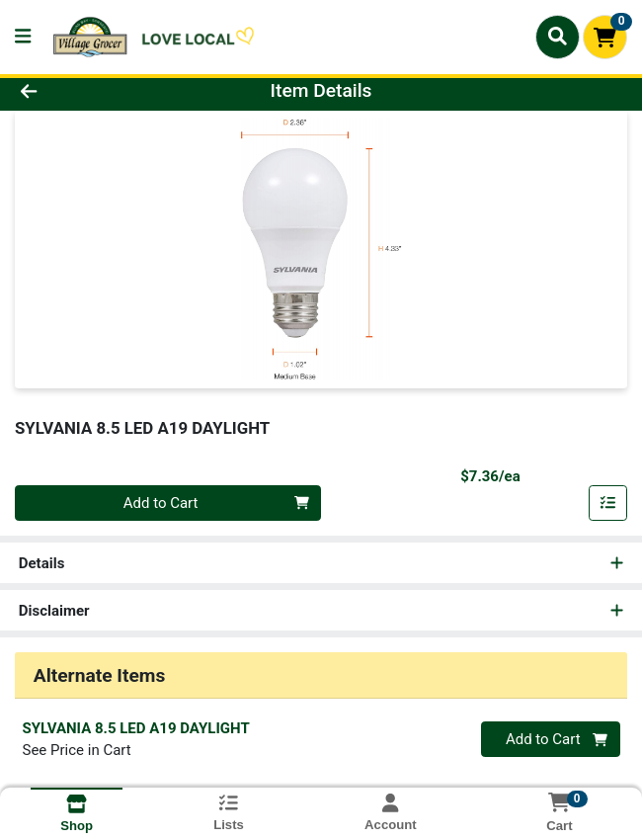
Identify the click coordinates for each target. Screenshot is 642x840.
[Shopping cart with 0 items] (605, 37)
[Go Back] (91, 91)
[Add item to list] (608, 503)
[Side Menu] (23, 37)
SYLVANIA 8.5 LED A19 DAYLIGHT (136, 728)
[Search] (558, 37)
